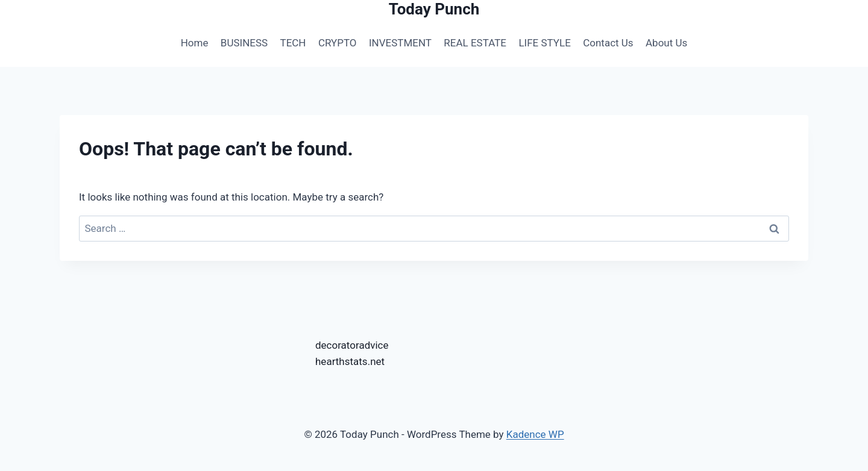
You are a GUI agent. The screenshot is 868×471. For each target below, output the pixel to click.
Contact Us (608, 43)
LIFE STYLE (544, 43)
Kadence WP (535, 434)
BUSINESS (244, 43)
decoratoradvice (352, 345)
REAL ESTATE (475, 43)
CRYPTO (338, 43)
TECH (293, 43)
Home (195, 43)
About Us (666, 43)
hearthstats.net (350, 361)
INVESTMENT (400, 43)
